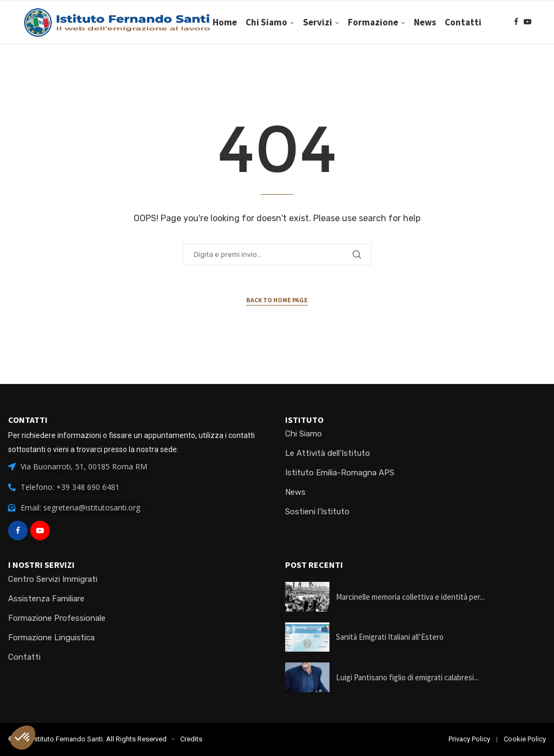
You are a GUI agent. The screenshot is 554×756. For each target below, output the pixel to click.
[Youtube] (527, 69)
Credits (191, 739)
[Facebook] (516, 69)
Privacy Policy (469, 739)
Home (258, 22)
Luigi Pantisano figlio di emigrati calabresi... (407, 677)
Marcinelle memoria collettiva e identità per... (410, 597)
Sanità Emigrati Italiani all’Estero (390, 637)
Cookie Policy (525, 739)
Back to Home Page (277, 300)
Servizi (351, 22)
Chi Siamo (300, 22)
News (459, 22)
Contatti (497, 22)
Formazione (407, 22)
